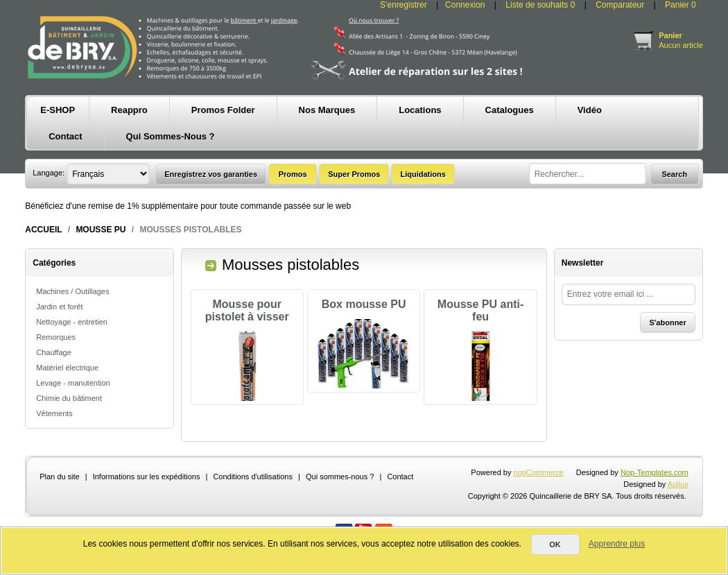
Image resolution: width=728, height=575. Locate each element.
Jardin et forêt (59, 307)
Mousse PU (101, 230)
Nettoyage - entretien (72, 322)
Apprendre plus (617, 544)
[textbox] (588, 174)
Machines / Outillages (72, 291)
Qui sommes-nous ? (340, 497)
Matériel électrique (67, 368)
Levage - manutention (73, 383)
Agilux (678, 505)
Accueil (43, 230)
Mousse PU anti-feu (480, 310)
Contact (400, 497)
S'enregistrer (404, 5)
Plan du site (59, 497)
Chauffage (54, 352)
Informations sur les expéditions (147, 497)
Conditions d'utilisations (253, 497)
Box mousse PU (364, 304)
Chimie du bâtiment (69, 398)
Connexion (465, 5)
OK (555, 544)
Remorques (56, 337)
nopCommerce (539, 493)
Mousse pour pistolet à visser (247, 310)
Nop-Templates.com (655, 493)
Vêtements (54, 413)
